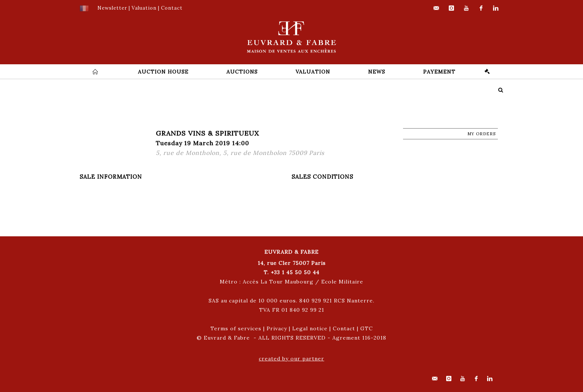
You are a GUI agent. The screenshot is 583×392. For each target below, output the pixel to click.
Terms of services (236, 328)
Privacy (277, 328)
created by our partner (291, 359)
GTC (367, 328)
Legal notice (310, 328)
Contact (344, 328)
